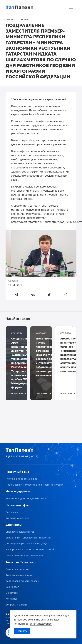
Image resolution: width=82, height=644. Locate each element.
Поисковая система (17, 569)
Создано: (14, 281)
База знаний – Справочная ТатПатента (28, 538)
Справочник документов (20, 532)
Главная (9, 20)
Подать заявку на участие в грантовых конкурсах (34, 485)
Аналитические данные (19, 575)
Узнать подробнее (41, 624)
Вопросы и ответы (16, 605)
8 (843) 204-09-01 (17, 457)
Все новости (13, 587)
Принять (22, 631)
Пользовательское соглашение (24, 556)
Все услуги (12, 512)
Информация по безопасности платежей (30, 550)
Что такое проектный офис (21, 479)
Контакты (11, 599)
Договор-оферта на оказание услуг (26, 544)
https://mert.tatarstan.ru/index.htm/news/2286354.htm (47, 222)
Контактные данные (17, 518)
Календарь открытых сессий (22, 581)
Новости (25, 20)
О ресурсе (12, 593)
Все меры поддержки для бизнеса (26, 499)
